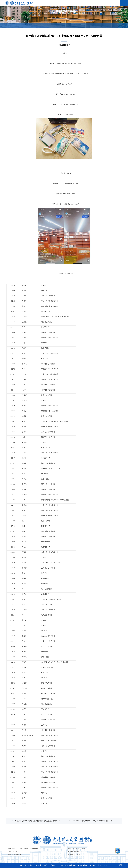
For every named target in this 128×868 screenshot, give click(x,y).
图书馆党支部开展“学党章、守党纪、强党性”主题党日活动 (92, 821)
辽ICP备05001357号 (75, 852)
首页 (62, 19)
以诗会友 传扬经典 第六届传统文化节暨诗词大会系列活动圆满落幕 (37, 821)
